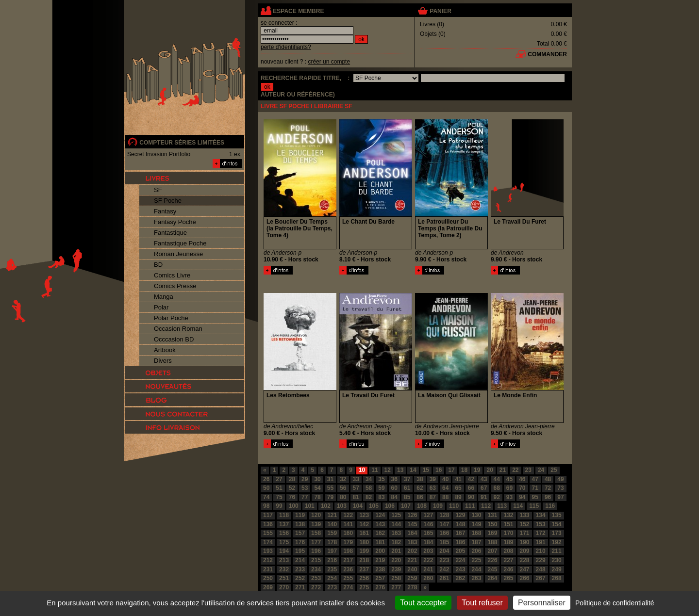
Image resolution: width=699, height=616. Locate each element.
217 (348, 560)
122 (348, 515)
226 (492, 560)
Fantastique (170, 233)
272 (316, 587)
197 (332, 551)
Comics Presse (175, 286)
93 (509, 497)
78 (317, 497)
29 (305, 479)
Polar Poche (171, 318)
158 (316, 533)
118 (284, 515)
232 (284, 569)
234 (316, 569)
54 (317, 488)
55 (330, 488)
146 (428, 524)
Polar (161, 307)
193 (268, 551)
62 (420, 488)
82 (369, 497)
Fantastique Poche (180, 243)
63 (433, 488)
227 (508, 560)
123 (364, 515)
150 (492, 524)
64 (445, 488)
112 (486, 506)
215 (316, 560)
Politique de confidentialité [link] (615, 603)
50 (266, 488)
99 (279, 506)
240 (412, 569)
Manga (164, 297)
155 (268, 533)
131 (492, 515)
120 (316, 515)
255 (348, 578)
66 (471, 488)
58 (369, 488)
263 (476, 578)
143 (380, 524)
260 (428, 578)
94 (522, 497)
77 (305, 497)
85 (407, 497)
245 (492, 569)
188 (492, 542)
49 (560, 479)
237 (364, 569)
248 (541, 569)
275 (364, 587)
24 (541, 470)
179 (348, 542)
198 (348, 551)
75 (279, 497)
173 (557, 533)
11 (374, 470)
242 (444, 569)
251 (284, 578)
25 (554, 470)
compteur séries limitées (182, 143)
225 (476, 560)
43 (484, 479)
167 (460, 533)
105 (374, 506)
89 (458, 497)
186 (460, 542)
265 (508, 578)
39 (433, 479)
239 (396, 569)
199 (364, 551)
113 (502, 506)
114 (518, 506)
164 (412, 533)
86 (420, 497)
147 (444, 524)
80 (343, 497)
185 (444, 542)
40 (445, 479)
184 (428, 542)
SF (158, 190)
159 (332, 533)
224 (460, 560)
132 (508, 515)
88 (445, 497)
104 (358, 506)
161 (364, 533)
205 (460, 551)
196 (316, 551)
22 (515, 470)
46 (522, 479)
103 (342, 506)
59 (381, 488)
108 (422, 506)
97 (560, 497)
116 (550, 506)
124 (380, 515)
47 (535, 479)
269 (268, 587)
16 (439, 470)
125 (396, 515)
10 (362, 470)
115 (534, 506)
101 (310, 506)
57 (356, 488)
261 (444, 578)
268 (557, 578)
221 (412, 560)
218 (364, 560)
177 (316, 542)
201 (396, 551)
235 (332, 569)
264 (492, 578)
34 (369, 479)
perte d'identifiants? (286, 47)
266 (525, 578)
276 (380, 587)
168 (476, 533)
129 (460, 515)
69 (509, 488)
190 (525, 542)
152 (525, 524)
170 (508, 533)
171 (525, 533)
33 (356, 479)
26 (266, 479)
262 (460, 578)
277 (396, 587)
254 (332, 578)
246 (508, 569)
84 (394, 497)
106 (390, 506)
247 (525, 569)
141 (348, 524)
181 (380, 542)
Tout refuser (482, 603)
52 (292, 488)
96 (548, 497)
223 (444, 560)
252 (300, 578)
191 (541, 542)
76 (292, 497)
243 (460, 569)
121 (332, 515)
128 (444, 515)
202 (412, 551)
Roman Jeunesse (178, 254)
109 (438, 506)
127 (428, 515)
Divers (163, 361)
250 (268, 578)
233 (300, 569)
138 (300, 524)
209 (525, 551)
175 (284, 542)
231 (268, 569)
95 (535, 497)
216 (332, 560)
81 (356, 497)
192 (557, 542)
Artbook (165, 350)
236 (348, 569)
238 (380, 569)
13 (400, 470)
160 (348, 533)
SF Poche (168, 201)
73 (560, 488)
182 (396, 542)
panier (440, 11)
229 (541, 560)
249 (557, 569)
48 (548, 479)
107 (406, 506)
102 (326, 506)
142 (364, 524)
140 (332, 524)
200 (380, 551)
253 (316, 578)
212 (268, 560)
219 (380, 560)
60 (394, 488)
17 (451, 470)
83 (381, 497)
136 (268, 524)
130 (476, 515)
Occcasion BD (174, 339)
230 (557, 560)
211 (557, 551)
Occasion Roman (178, 329)
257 (380, 578)
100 (294, 506)
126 (412, 515)
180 (364, 542)
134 (541, 515)
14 (413, 470)
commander (547, 54)
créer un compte (329, 62)
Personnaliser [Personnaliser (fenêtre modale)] (542, 603)
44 (496, 479)
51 (279, 488)
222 (428, 560)
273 (332, 587)
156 (284, 533)
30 (317, 479)
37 (407, 479)
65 (458, 488)
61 (407, 488)
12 (388, 470)
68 (496, 488)
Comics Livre (172, 275)
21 (503, 470)
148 (460, 524)
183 (412, 542)
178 (332, 542)
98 (266, 506)
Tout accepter (423, 603)
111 (470, 506)
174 (268, 542)
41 (458, 479)
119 (300, 515)
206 (476, 551)
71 (535, 488)
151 (508, 524)
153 (541, 524)
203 (428, 551)
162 (380, 533)
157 (300, 533)
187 (476, 542)
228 (525, 560)
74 (266, 497)
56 (343, 488)
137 (284, 524)
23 (528, 470)
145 (412, 524)
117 (268, 515)
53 (305, 488)
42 (471, 479)
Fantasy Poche (175, 222)
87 (433, 497)
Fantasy (165, 211)
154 (557, 524)
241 (428, 569)
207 (492, 551)
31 (330, 479)
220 (396, 560)
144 (396, 524)
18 (464, 470)
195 (300, 551)
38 (420, 479)
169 (492, 533)
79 (330, 497)
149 (476, 524)
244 (476, 569)
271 (300, 587)
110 (454, 506)
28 (292, 479)
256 (364, 578)
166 (444, 533)
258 (396, 578)
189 (508, 542)
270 (284, 587)
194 (284, 551)
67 (484, 488)
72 (548, 488)
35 (381, 479)
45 (509, 479)
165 (428, 533)
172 (541, 533)
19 (477, 470)
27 (279, 479)
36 (394, 479)
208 (508, 551)
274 (348, 587)
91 (484, 497)
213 (284, 560)
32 (343, 479)
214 (300, 560)
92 (496, 497)
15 (426, 470)
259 (412, 578)
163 (396, 533)
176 (300, 542)
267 (541, 578)
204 (444, 551)
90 (471, 497)
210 (541, 551)
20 (490, 470)
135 (557, 515)
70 (522, 488)
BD (158, 265)
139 (316, 524)
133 (525, 515)
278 (412, 587)
